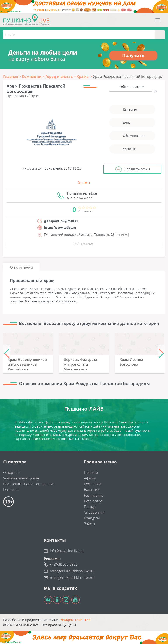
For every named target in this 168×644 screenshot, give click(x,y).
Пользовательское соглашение (29, 484)
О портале (12, 472)
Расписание (94, 495)
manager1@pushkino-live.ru (72, 571)
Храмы (84, 183)
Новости (91, 472)
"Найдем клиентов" (75, 620)
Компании (92, 484)
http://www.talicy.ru (60, 228)
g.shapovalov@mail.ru (61, 221)
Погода (90, 507)
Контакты (11, 490)
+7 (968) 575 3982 (63, 564)
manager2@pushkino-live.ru (72, 578)
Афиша (90, 478)
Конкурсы (92, 518)
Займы (89, 524)
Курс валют (93, 501)
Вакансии (92, 490)
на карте (122, 235)
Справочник (94, 512)
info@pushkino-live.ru (67, 551)
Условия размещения (21, 478)
